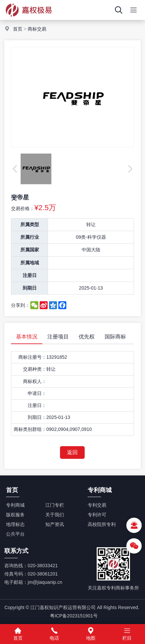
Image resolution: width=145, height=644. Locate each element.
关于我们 (55, 515)
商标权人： (35, 381)
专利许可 (97, 515)
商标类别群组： (30, 429)
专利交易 (97, 505)
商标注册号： (32, 357)
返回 (72, 452)
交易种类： (35, 369)
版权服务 (15, 515)
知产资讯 (55, 524)
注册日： (37, 405)
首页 (18, 29)
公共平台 (15, 534)
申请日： (37, 393)
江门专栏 (55, 505)
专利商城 (15, 505)
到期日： (37, 417)
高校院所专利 (102, 524)
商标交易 (37, 29)
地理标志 (15, 524)
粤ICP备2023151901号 (74, 616)
